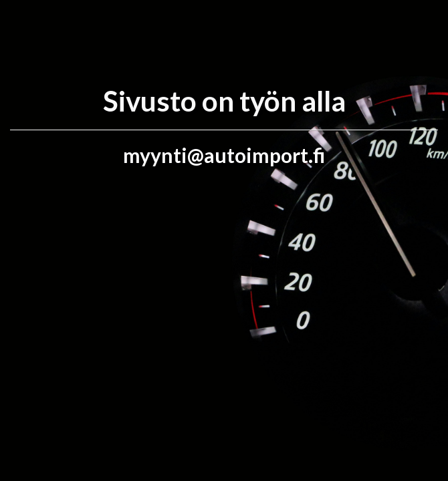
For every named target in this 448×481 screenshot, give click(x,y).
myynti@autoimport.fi (224, 155)
